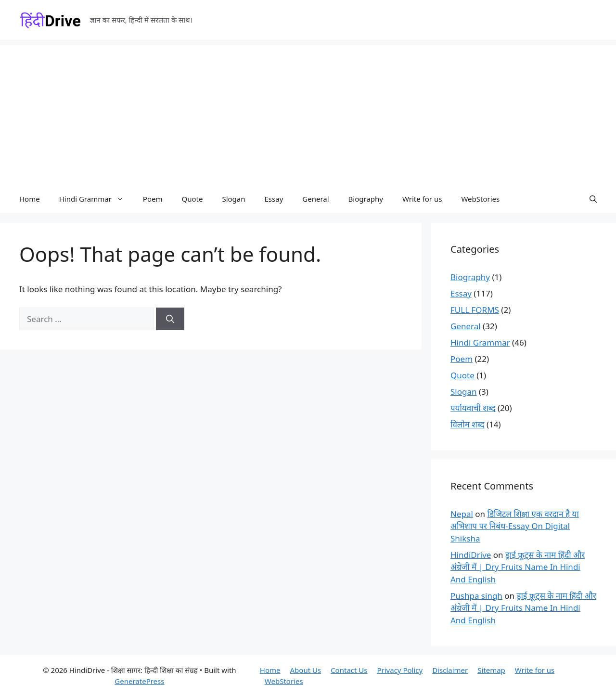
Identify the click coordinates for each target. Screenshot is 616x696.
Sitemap (491, 670)
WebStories (480, 199)
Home (30, 199)
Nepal (462, 514)
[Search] (170, 319)
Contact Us (349, 670)
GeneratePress (139, 681)
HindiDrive (471, 555)
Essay (274, 199)
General (315, 199)
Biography (366, 199)
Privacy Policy (400, 670)
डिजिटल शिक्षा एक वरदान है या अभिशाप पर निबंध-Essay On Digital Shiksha (515, 526)
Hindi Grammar (96, 199)
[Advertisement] (308, 112)
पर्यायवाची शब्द (473, 408)
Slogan (233, 199)
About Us (306, 670)
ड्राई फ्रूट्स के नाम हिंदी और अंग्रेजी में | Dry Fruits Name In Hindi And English (518, 567)
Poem (153, 199)
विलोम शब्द (468, 424)
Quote (192, 199)
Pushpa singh (476, 596)
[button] (593, 199)
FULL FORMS (475, 310)
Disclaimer (450, 670)
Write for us (422, 199)
